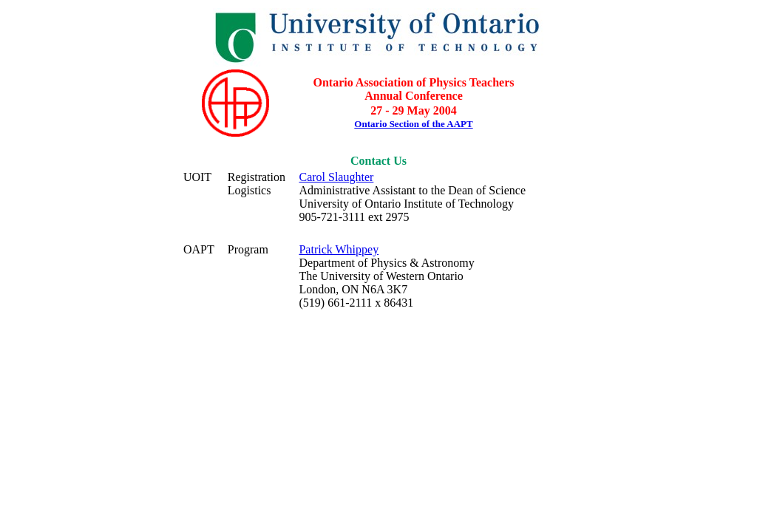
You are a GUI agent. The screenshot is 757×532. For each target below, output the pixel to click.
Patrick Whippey (339, 249)
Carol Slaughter (336, 177)
